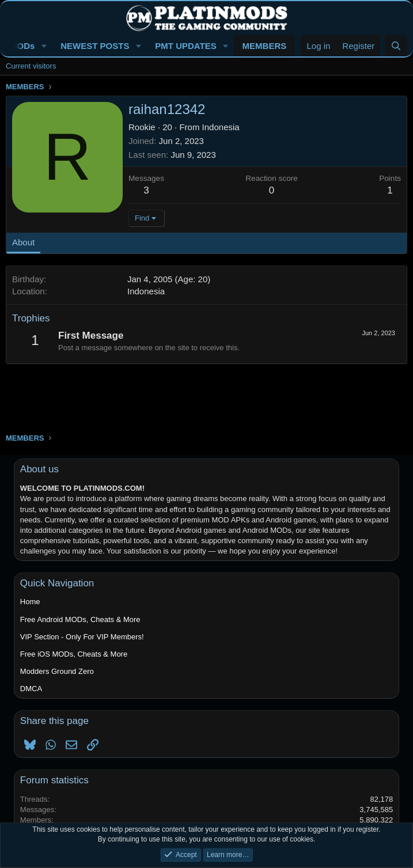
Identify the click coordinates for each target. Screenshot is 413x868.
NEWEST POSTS (95, 46)
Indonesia (221, 127)
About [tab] (23, 242)
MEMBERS (265, 46)
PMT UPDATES (185, 46)
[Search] (396, 46)
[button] (44, 46)
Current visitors (31, 66)
